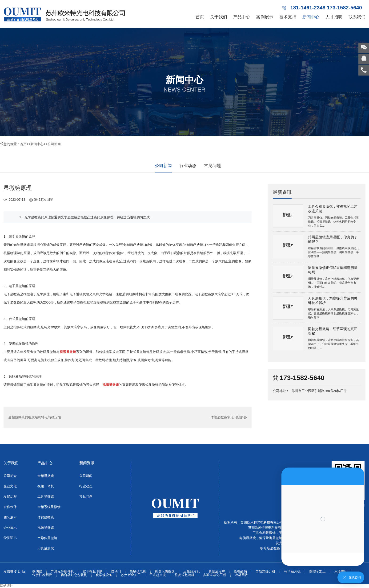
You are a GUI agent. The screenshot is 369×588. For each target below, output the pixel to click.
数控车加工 (317, 571)
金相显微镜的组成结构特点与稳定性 (35, 417)
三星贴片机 (192, 571)
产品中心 (242, 17)
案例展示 (265, 17)
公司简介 (10, 476)
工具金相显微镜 (264, 533)
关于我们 (219, 17)
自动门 (116, 571)
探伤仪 (37, 571)
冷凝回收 (241, 575)
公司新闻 (54, 144)
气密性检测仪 (42, 575)
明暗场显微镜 (270, 548)
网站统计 (7, 586)
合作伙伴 (10, 507)
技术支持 (288, 17)
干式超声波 (158, 575)
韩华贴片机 (292, 571)
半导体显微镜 (47, 538)
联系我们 (357, 17)
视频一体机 (46, 486)
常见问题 (213, 166)
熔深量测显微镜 (271, 538)
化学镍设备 (104, 575)
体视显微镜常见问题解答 (229, 417)
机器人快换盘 (165, 571)
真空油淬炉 (217, 571)
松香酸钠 (240, 571)
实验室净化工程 (215, 575)
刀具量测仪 (46, 548)
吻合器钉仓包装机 (74, 575)
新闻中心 (311, 17)
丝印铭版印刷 (92, 571)
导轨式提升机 (265, 571)
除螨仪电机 (138, 571)
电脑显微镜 (248, 538)
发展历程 (10, 496)
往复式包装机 (184, 575)
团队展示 (10, 517)
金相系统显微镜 (49, 507)
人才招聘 (334, 17)
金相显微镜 (46, 476)
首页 (200, 17)
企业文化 (10, 486)
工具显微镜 (46, 496)
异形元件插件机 (62, 571)
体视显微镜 (46, 517)
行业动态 (188, 166)
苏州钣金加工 (131, 575)
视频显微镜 (46, 528)
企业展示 (10, 528)
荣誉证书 (10, 538)
